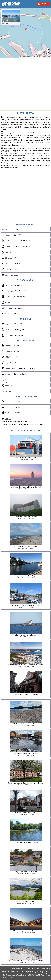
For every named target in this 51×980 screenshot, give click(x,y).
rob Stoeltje (33, 57)
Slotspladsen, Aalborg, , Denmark (26, 517)
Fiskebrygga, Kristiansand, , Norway (26, 753)
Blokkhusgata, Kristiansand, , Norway (26, 724)
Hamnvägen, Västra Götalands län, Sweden (26, 576)
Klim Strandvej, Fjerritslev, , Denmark (26, 546)
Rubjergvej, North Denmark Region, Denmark (26, 487)
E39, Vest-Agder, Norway (26, 901)
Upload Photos (45, 4)
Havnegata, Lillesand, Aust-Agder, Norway (26, 605)
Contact (48, 969)
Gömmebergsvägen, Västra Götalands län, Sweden (26, 665)
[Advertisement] (25, 85)
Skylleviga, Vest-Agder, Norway (26, 635)
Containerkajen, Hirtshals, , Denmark (26, 458)
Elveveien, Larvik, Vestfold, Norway (26, 842)
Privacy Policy (41, 969)
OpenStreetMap (47, 57)
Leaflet (21, 57)
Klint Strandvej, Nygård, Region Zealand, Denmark (26, 961)
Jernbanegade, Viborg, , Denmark (26, 813)
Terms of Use (31, 969)
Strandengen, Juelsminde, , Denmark (26, 931)
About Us (24, 969)
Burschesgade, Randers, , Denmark (26, 694)
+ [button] (48, 50)
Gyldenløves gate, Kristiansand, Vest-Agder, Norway (26, 783)
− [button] (48, 53)
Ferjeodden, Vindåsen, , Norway (26, 872)
